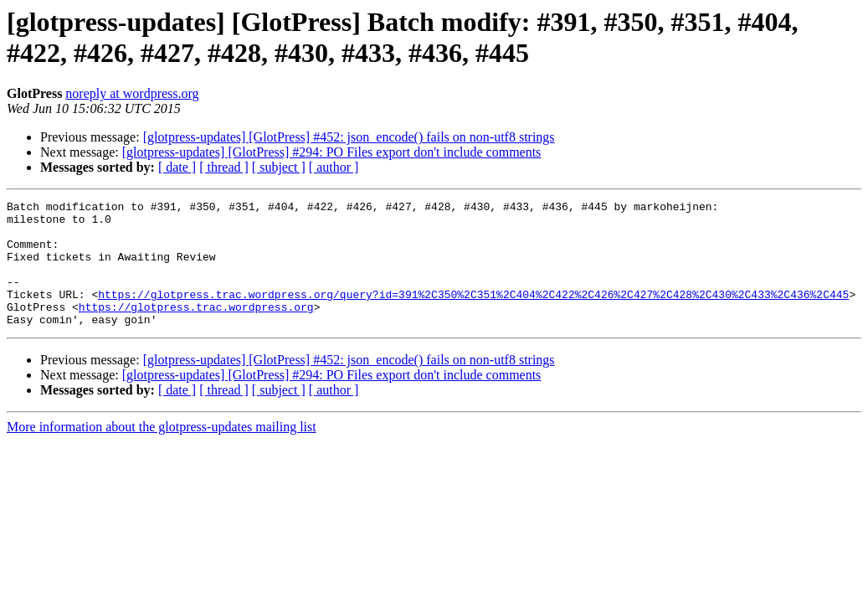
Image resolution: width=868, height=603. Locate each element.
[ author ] (334, 167)
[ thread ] (224, 167)
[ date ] (177, 167)
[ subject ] (279, 167)
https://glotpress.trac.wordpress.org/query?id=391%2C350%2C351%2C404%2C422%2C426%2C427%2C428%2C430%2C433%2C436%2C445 (473, 314)
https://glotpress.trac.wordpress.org (196, 329)
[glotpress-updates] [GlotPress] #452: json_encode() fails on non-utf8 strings (349, 137)
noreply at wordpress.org (132, 93)
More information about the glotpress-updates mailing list (162, 452)
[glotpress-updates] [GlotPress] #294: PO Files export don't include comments (332, 152)
